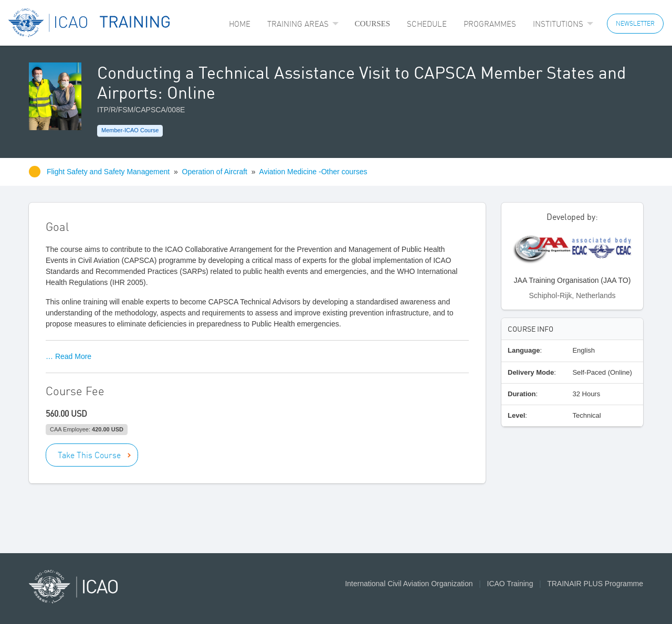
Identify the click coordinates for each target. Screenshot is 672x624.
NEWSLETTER (635, 23)
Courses (372, 24)
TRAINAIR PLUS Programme (595, 584)
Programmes (490, 24)
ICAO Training (510, 584)
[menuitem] (240, 24)
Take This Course (89, 455)
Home (240, 24)
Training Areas (298, 24)
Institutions (558, 24)
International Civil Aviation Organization (409, 584)
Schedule (427, 24)
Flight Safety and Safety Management (109, 172)
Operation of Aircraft (215, 172)
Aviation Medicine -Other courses (313, 172)
